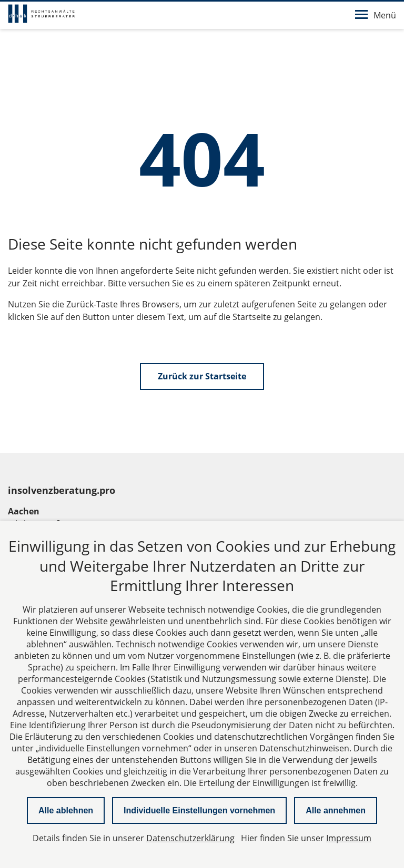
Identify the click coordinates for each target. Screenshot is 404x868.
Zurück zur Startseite (202, 376)
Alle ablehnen (66, 810)
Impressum (349, 838)
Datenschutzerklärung (190, 838)
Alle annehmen (336, 810)
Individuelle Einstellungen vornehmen (199, 810)
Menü (376, 15)
